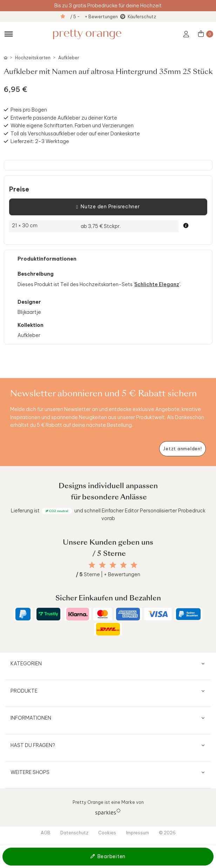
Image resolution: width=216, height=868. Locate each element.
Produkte (24, 691)
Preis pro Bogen (29, 110)
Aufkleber (69, 58)
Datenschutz (74, 833)
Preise (19, 189)
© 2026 (167, 833)
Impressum (137, 833)
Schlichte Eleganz (157, 284)
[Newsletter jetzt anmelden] (183, 449)
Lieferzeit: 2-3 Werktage (40, 141)
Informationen (31, 718)
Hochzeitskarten (33, 58)
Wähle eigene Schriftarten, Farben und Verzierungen (72, 126)
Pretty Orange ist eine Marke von (108, 807)
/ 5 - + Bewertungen (94, 16)
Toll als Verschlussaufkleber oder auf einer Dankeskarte (75, 134)
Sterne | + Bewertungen (108, 574)
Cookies (107, 833)
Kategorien (26, 664)
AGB (46, 833)
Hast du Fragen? (33, 745)
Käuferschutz (142, 16)
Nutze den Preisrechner (108, 207)
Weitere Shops (30, 772)
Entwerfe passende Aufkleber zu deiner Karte (64, 118)
